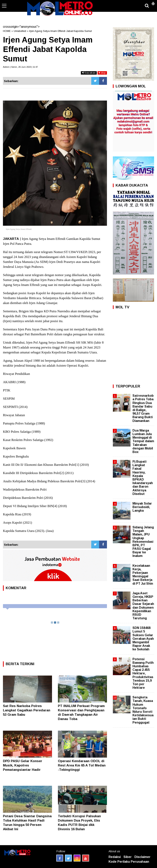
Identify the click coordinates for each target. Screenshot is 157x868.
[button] (153, 2)
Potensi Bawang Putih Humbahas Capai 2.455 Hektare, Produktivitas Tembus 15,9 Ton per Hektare (143, 673)
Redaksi (115, 857)
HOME (7, 31)
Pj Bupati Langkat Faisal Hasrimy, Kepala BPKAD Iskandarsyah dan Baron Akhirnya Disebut (143, 478)
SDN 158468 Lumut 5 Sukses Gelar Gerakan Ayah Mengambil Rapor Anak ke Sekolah (143, 639)
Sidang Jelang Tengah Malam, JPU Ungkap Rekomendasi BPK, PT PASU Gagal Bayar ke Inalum (143, 542)
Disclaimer (142, 857)
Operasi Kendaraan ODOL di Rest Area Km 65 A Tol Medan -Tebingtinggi (82, 765)
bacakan (89, 73)
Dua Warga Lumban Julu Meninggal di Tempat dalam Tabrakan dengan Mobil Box (143, 441)
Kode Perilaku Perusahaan (129, 862)
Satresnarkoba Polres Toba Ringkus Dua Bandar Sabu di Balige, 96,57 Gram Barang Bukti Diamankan (143, 408)
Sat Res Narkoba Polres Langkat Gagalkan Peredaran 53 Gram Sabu (27, 710)
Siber (128, 857)
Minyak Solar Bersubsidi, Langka (142, 507)
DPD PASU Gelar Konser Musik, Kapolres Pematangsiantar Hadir (23, 765)
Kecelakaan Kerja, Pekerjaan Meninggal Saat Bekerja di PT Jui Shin (143, 575)
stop (102, 73)
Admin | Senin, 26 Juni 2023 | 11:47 (20, 67)
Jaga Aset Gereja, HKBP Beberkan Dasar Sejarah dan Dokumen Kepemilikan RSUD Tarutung (143, 606)
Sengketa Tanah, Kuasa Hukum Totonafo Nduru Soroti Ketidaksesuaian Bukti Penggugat (143, 710)
